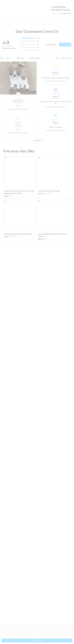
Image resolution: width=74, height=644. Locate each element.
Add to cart (37, 641)
